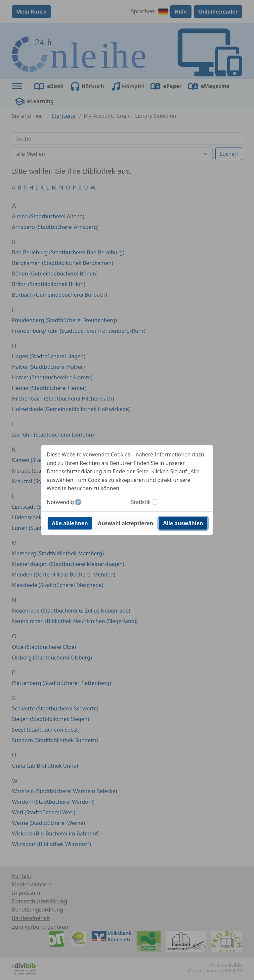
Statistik (141, 502)
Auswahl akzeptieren (126, 523)
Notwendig (60, 502)
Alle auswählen (183, 523)
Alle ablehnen (70, 523)
